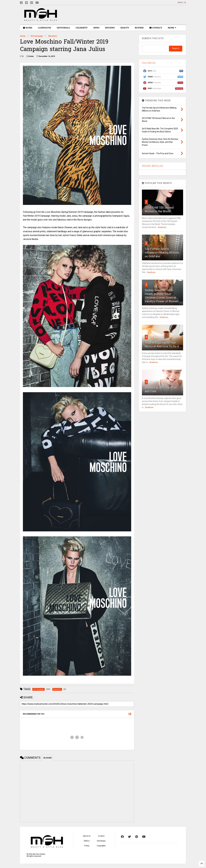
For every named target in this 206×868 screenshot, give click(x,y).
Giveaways (101, 841)
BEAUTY (125, 28)
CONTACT (156, 28)
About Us (87, 836)
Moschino (53, 36)
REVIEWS (110, 28)
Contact (101, 836)
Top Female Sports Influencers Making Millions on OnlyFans (162, 253)
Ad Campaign (37, 36)
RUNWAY (139, 28)
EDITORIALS (63, 28)
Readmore (162, 227)
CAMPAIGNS (44, 28)
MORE (172, 28)
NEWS (96, 28)
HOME (28, 28)
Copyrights (101, 846)
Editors (87, 841)
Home (23, 36)
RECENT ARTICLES (152, 166)
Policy (87, 846)
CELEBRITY (82, 28)
